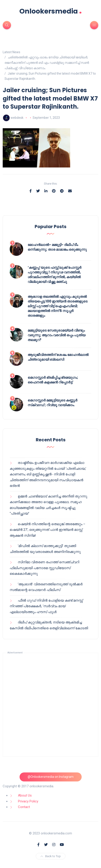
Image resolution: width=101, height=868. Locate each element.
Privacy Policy (28, 801)
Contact (24, 807)
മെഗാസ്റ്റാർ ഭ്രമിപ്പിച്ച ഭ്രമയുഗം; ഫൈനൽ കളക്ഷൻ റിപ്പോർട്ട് (53, 380)
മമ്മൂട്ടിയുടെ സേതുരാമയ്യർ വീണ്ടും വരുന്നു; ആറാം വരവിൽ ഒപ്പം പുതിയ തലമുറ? (57, 335)
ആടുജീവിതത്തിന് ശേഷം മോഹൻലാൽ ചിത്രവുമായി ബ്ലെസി (58, 357)
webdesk (17, 118)
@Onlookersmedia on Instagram (51, 777)
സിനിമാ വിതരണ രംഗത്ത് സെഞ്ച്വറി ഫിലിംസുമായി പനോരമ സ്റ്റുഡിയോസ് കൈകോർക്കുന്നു (44, 568)
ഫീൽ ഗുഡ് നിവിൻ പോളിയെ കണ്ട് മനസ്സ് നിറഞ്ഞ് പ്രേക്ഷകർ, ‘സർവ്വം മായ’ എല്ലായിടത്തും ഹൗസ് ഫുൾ (46, 606)
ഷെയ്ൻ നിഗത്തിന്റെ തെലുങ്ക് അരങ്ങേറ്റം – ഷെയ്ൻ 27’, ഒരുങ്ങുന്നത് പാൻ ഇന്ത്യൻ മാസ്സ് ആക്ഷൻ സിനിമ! (47, 530)
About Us (25, 795)
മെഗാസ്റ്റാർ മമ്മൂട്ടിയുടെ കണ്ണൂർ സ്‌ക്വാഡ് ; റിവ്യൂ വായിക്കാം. (53, 403)
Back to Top (51, 856)
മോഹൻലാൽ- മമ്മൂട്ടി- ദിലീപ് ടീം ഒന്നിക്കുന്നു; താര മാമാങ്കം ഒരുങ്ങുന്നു (57, 247)
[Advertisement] (50, 705)
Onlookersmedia (51, 11)
